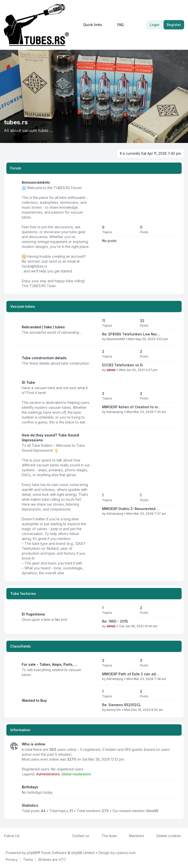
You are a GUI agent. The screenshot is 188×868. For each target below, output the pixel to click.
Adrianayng (115, 412)
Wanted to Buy (34, 700)
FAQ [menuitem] (117, 25)
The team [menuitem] (106, 836)
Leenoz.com (126, 853)
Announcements (36, 182)
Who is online (34, 744)
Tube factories (23, 594)
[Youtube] (31, 836)
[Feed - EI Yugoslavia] (94, 617)
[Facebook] (23, 836)
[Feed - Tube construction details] (94, 361)
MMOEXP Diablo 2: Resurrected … (131, 509)
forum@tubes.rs (35, 266)
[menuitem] (90, 25)
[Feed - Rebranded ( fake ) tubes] (94, 330)
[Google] (35, 836)
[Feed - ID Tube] (94, 402)
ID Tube (28, 382)
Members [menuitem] (133, 836)
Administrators (48, 774)
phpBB (32, 853)
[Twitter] (27, 836)
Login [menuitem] (155, 25)
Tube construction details (44, 358)
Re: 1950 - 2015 (115, 621)
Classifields (21, 646)
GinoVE (152, 811)
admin (111, 370)
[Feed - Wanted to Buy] (94, 701)
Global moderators (76, 774)
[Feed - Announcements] (94, 234)
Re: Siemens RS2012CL (122, 705)
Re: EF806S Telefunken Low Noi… (131, 334)
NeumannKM (116, 339)
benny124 (114, 710)
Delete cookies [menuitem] (166, 836)
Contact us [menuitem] (77, 836)
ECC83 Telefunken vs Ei (123, 365)
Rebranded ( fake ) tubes (43, 327)
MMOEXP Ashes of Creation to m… (131, 407)
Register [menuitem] (174, 25)
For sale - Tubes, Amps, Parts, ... (50, 664)
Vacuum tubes (23, 306)
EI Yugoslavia (33, 614)
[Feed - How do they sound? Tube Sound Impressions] (94, 504)
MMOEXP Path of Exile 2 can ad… (130, 674)
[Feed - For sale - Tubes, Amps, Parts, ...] (94, 670)
